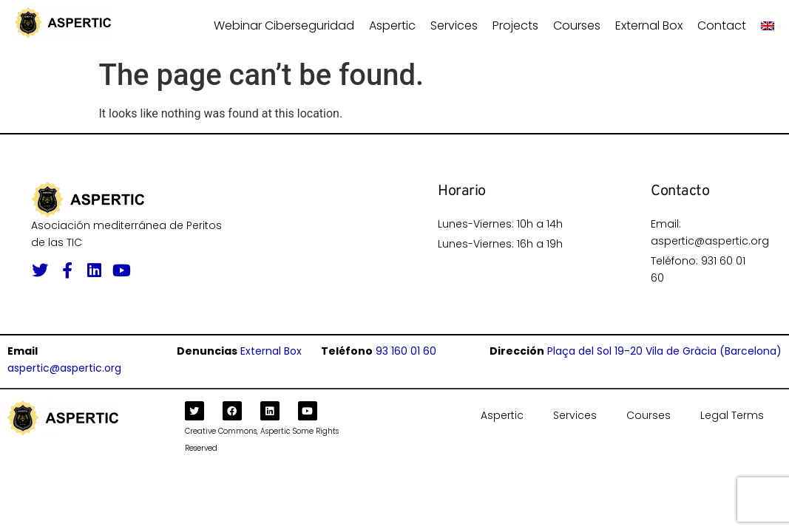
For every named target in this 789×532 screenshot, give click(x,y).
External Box (649, 25)
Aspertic (392, 25)
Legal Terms (732, 415)
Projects (515, 25)
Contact (722, 25)
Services (454, 25)
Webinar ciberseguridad (284, 25)
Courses (577, 25)
